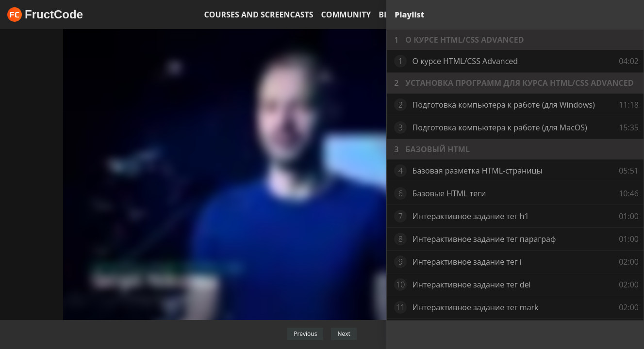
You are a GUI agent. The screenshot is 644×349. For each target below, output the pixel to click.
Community (346, 15)
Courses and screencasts (259, 15)
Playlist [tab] (409, 15)
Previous (305, 334)
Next (344, 334)
